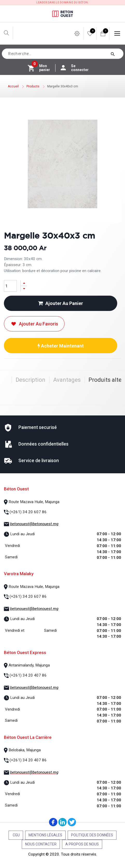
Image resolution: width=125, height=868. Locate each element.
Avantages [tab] (67, 380)
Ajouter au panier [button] (61, 303)
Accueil (13, 86)
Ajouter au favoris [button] (34, 324)
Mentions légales (45, 835)
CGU (16, 835)
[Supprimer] (24, 289)
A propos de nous (82, 844)
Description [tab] (30, 380)
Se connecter (77, 68)
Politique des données (92, 835)
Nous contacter (41, 844)
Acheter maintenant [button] (61, 346)
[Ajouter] (24, 283)
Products (33, 86)
